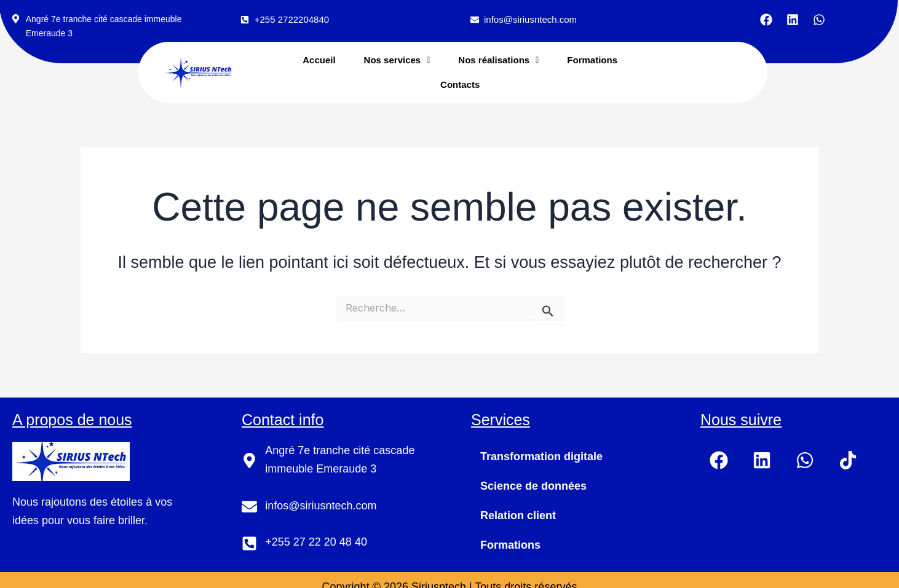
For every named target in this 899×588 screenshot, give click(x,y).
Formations (592, 60)
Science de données (533, 485)
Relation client (518, 515)
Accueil (319, 60)
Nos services (397, 60)
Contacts (460, 84)
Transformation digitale (541, 456)
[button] (397, 60)
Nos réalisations (498, 60)
